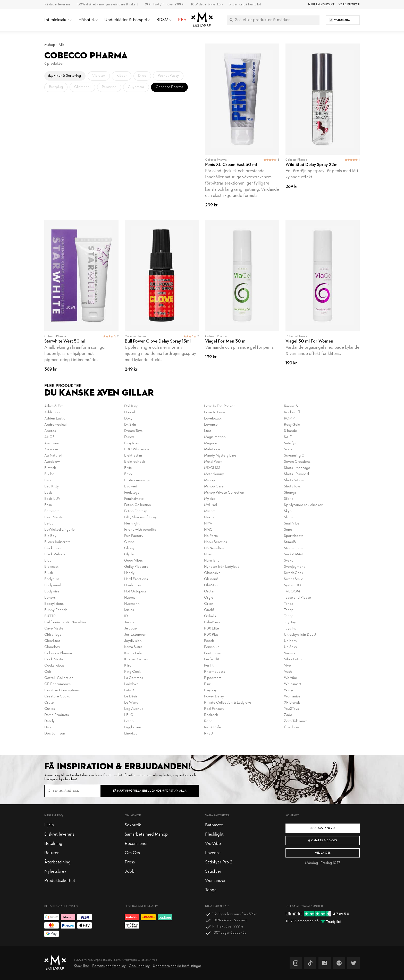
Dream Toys (133, 431)
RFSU (209, 734)
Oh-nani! (211, 579)
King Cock (132, 672)
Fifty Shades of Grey (140, 517)
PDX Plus (211, 635)
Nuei (208, 554)
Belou (49, 524)
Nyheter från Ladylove (222, 567)
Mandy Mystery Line (220, 456)
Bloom (49, 561)
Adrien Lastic (55, 419)
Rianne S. (291, 406)
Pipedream (213, 678)
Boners (50, 598)
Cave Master (54, 629)
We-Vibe (291, 678)
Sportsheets (294, 536)
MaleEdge (212, 449)
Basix (48, 505)
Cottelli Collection (59, 678)
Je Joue (131, 629)
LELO (129, 715)
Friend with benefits (140, 530)
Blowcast (51, 567)
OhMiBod (212, 585)
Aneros (50, 431)
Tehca (289, 604)
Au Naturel (53, 456)
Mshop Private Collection (224, 493)
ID (126, 616)
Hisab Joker (133, 585)
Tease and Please (297, 598)
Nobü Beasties (216, 542)
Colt (48, 672)
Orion (209, 604)
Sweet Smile (294, 579)
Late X (129, 690)
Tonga (289, 616)
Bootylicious (54, 604)
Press (130, 862)
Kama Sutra (133, 647)
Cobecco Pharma (58, 653)
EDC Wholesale (137, 449)
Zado (288, 715)
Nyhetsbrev (55, 872)
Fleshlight (132, 524)
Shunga (290, 493)
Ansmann (52, 443)
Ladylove (131, 684)
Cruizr (49, 703)
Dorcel (129, 412)
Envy (128, 474)
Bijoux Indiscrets (57, 542)
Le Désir (131, 697)
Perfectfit (212, 659)
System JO (293, 585)
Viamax (290, 653)
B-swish (50, 468)
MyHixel (211, 505)
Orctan (210, 592)
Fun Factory (134, 536)
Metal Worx (213, 462)
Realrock (211, 715)
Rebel (209, 721)
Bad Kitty (52, 487)
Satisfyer (291, 443)
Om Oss (132, 853)
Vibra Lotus (293, 659)
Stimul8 (290, 542)
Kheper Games (136, 659)
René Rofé (213, 727)
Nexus (209, 517)
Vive (287, 666)
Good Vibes (133, 561)
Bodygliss (52, 579)
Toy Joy (290, 622)
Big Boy (50, 536)
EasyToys (131, 443)
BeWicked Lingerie (60, 530)
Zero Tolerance (296, 721)
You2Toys (291, 709)
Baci (48, 480)
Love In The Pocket (219, 406)
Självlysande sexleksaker (303, 505)
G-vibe (129, 542)
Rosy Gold (292, 425)
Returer (52, 853)
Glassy (129, 548)
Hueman (131, 598)
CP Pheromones (57, 684)
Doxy (128, 419)
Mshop (50, 45)
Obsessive (212, 573)
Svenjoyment (294, 567)
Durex (129, 437)
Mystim (210, 511)
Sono (288, 530)
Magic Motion (215, 437)
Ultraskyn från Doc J (300, 635)
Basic (48, 493)
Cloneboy (52, 647)
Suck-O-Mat (293, 554)
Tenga (289, 610)
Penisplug (212, 647)
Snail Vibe (292, 524)
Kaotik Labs (133, 653)
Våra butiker (349, 5)
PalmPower (213, 622)
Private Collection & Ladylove (228, 703)
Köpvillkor (81, 966)
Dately (49, 721)
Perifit (209, 666)
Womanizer (293, 697)
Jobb (130, 872)
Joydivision (133, 641)
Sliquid (289, 517)
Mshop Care (214, 487)
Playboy (210, 690)
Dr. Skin (130, 425)
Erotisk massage (137, 480)
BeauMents (53, 517)
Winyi (288, 690)
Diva (48, 727)
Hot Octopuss (135, 592)
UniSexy (291, 647)
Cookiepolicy (139, 966)
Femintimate (134, 499)
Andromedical (55, 425)
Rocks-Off (292, 412)
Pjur (207, 684)
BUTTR (50, 616)
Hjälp (49, 825)
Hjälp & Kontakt (321, 5)
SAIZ (288, 437)
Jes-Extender (135, 635)
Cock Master (54, 659)
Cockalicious (54, 666)
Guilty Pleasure (136, 567)
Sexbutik (133, 825)
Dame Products (57, 715)
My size (210, 499)
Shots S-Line (294, 480)
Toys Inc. (291, 629)
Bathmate (52, 511)
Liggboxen (133, 727)
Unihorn (290, 641)
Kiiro (128, 666)
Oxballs (210, 616)
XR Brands (292, 703)
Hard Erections (136, 579)
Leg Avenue (134, 709)
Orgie (209, 598)
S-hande (291, 431)
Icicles (129, 610)
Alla (61, 45)
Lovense (211, 425)
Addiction (52, 412)
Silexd (289, 499)
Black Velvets (55, 554)
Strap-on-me (294, 548)
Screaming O (294, 456)
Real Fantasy (214, 709)
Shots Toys (292, 487)
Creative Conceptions (62, 690)
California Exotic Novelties (65, 622)
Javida (129, 622)
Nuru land (212, 561)
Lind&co (131, 734)
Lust (208, 431)
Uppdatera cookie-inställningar (177, 966)
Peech (209, 641)
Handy (129, 573)
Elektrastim (133, 456)
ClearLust (52, 641)
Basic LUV (52, 499)
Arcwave (51, 449)
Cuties (50, 709)
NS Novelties (214, 548)
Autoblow (52, 462)
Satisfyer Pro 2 (219, 862)
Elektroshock (135, 462)
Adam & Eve (54, 406)
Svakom (290, 561)
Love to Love (214, 412)
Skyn (288, 511)
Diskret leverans (59, 834)
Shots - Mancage (297, 468)
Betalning (53, 844)
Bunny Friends (56, 610)
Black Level (53, 548)
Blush (49, 573)
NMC (208, 530)
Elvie (128, 468)
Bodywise (52, 592)
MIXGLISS (212, 468)
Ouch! (209, 610)
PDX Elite (212, 629)
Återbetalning (57, 862)
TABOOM (292, 592)
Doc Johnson (55, 734)
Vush (288, 672)
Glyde (129, 554)
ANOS (49, 437)
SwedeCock (294, 573)
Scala (288, 449)
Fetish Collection (138, 505)
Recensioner (136, 844)
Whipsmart (293, 684)
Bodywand (53, 585)
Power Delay (214, 697)
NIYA (208, 524)
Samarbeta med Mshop (146, 834)
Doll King (131, 406)
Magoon (211, 443)
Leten (129, 721)
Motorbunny (214, 474)
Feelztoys (132, 493)
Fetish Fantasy (136, 511)
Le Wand (131, 703)
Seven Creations (297, 462)
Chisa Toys (53, 635)
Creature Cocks (57, 697)
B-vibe (49, 474)
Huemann (132, 604)
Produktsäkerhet (60, 881)
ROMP (289, 419)
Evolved (131, 487)
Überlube (291, 727)
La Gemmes (134, 678)
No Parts (211, 536)
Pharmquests (214, 672)
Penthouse (213, 653)
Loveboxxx (213, 419)
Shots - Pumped (296, 474)
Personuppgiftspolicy (109, 966)
